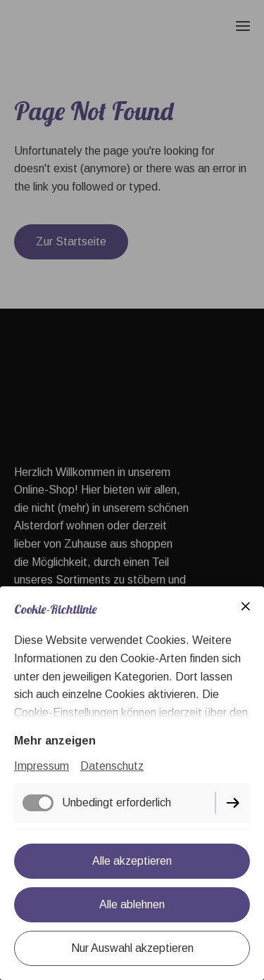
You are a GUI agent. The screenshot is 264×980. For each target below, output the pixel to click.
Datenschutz (112, 766)
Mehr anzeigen (55, 741)
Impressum (42, 766)
